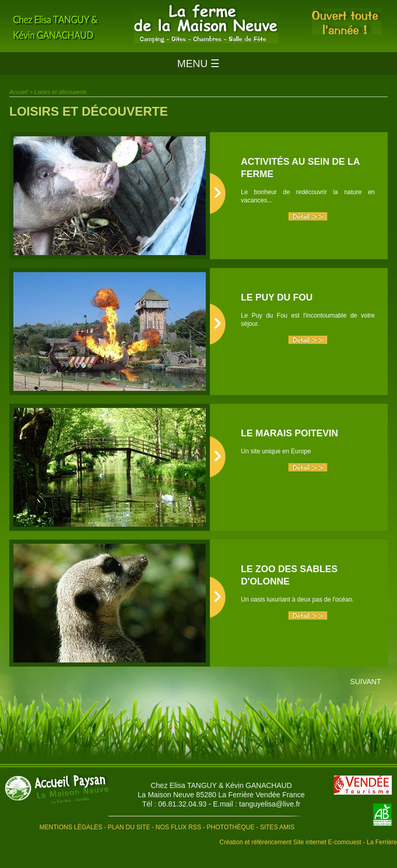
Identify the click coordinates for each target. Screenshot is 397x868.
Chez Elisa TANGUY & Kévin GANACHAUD (221, 785)
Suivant (365, 682)
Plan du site (129, 827)
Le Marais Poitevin (289, 433)
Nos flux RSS (178, 827)
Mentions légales (71, 827)
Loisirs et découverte (60, 92)
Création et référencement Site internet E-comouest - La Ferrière (309, 842)
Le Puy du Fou (277, 297)
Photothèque (231, 827)
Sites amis (277, 827)
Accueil (18, 92)
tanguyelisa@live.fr (270, 804)
